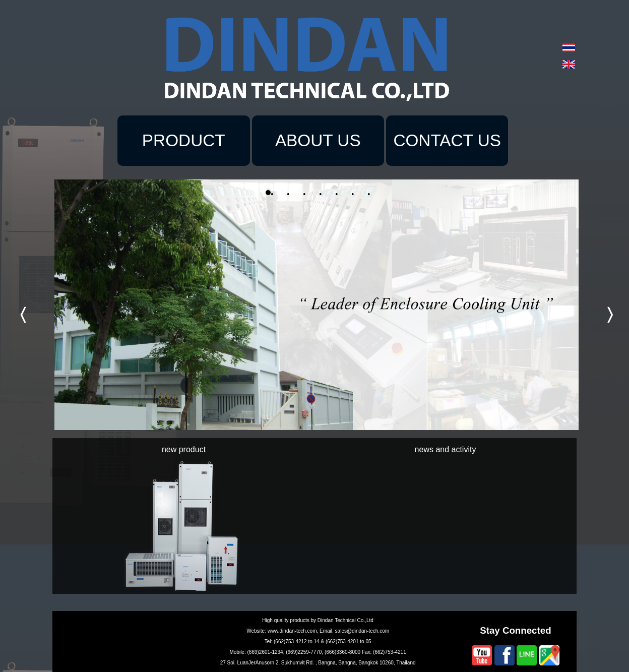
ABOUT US (318, 140)
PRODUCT (184, 140)
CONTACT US (447, 140)
